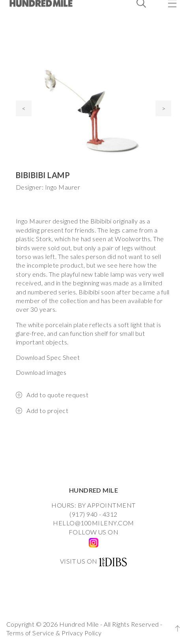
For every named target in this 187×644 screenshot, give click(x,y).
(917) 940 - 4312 (93, 514)
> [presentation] (164, 108)
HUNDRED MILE (94, 490)
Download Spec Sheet (48, 357)
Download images (41, 372)
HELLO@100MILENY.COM (93, 523)
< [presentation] (24, 108)
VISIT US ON (79, 561)
